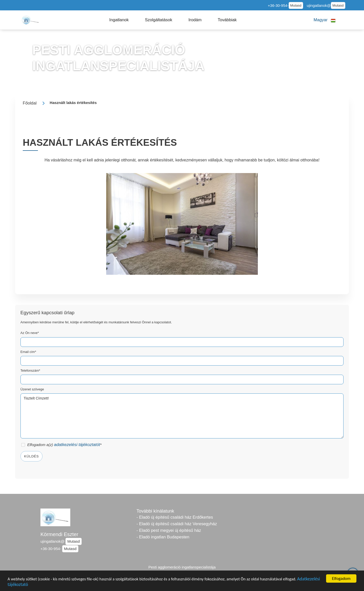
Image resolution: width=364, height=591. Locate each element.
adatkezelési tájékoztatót (77, 445)
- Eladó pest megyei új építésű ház (169, 530)
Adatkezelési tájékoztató (31, 585)
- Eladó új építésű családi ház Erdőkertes (175, 517)
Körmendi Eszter (59, 534)
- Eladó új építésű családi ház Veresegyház (177, 524)
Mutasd (296, 5)
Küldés (31, 456)
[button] (119, 20)
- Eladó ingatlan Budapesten (163, 537)
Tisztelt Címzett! (182, 416)
